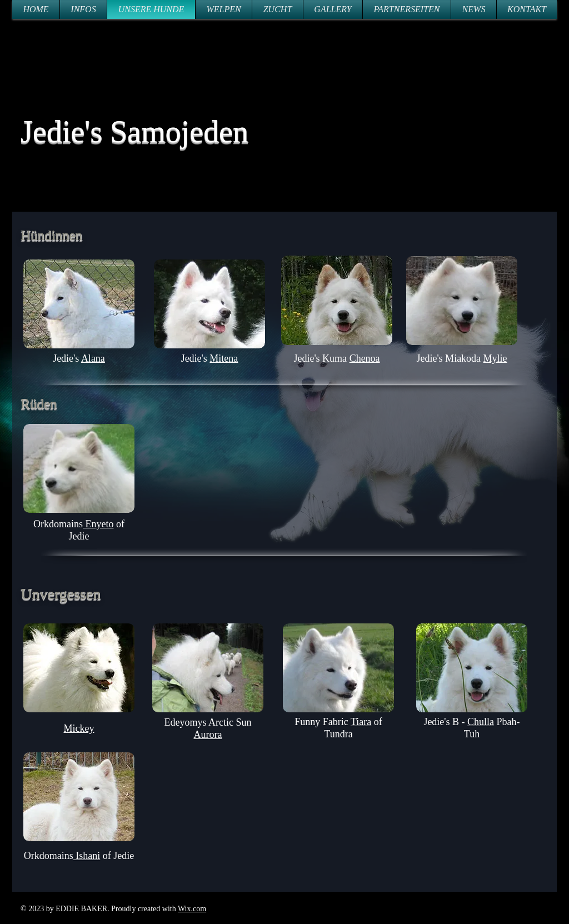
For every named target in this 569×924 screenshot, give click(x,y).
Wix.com (192, 909)
